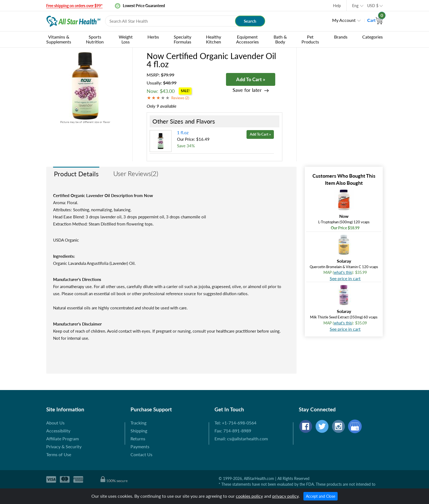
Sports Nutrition (95, 39)
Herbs (153, 37)
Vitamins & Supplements (59, 39)
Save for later (247, 90)
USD (373, 6)
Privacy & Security (64, 446)
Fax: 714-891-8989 (233, 431)
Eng (355, 6)
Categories (373, 37)
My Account (344, 20)
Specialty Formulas (182, 39)
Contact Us (141, 454)
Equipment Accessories (247, 39)
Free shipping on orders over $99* (74, 6)
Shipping (139, 431)
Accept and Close (321, 496)
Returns (138, 439)
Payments (140, 446)
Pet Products (310, 39)
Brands (341, 37)
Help (337, 6)
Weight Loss (126, 39)
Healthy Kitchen (214, 39)
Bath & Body (280, 39)
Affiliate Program (63, 439)
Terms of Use (59, 454)
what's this (343, 272)
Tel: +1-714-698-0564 (235, 423)
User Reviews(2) (136, 173)
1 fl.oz (183, 132)
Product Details (76, 174)
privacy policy (285, 496)
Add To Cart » (251, 79)
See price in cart (345, 278)
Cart (375, 20)
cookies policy (249, 496)
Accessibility (58, 431)
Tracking (138, 423)
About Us (55, 423)
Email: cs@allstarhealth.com (241, 439)
